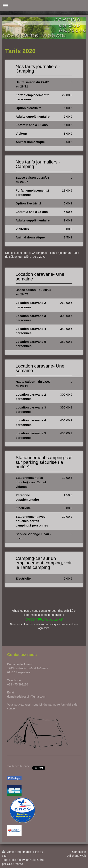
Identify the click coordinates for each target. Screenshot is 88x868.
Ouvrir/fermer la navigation (44, 5)
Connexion (79, 852)
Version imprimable (17, 852)
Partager (14, 778)
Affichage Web (77, 856)
